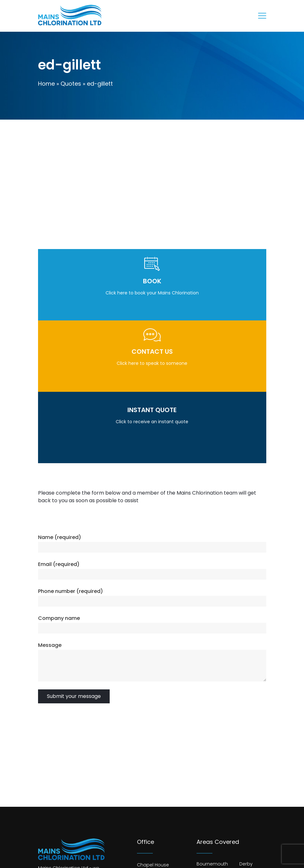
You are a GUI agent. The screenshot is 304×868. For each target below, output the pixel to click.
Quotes (71, 84)
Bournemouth (212, 864)
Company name (59, 618)
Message (50, 645)
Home (46, 84)
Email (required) (59, 564)
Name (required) (60, 537)
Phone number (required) (71, 591)
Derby (246, 864)
